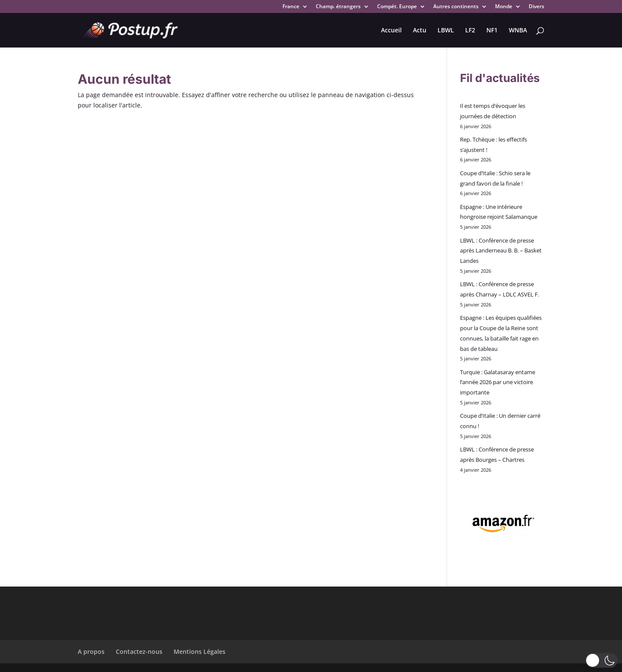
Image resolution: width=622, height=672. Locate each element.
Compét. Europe (397, 7)
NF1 (492, 31)
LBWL (446, 31)
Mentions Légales (200, 651)
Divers (536, 7)
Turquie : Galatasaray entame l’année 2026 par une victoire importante (498, 382)
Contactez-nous (139, 651)
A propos (91, 651)
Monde (504, 7)
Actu (420, 31)
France (291, 7)
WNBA (518, 31)
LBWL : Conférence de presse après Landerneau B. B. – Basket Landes (501, 251)
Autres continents (456, 7)
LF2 (470, 31)
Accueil (391, 31)
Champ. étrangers (338, 7)
